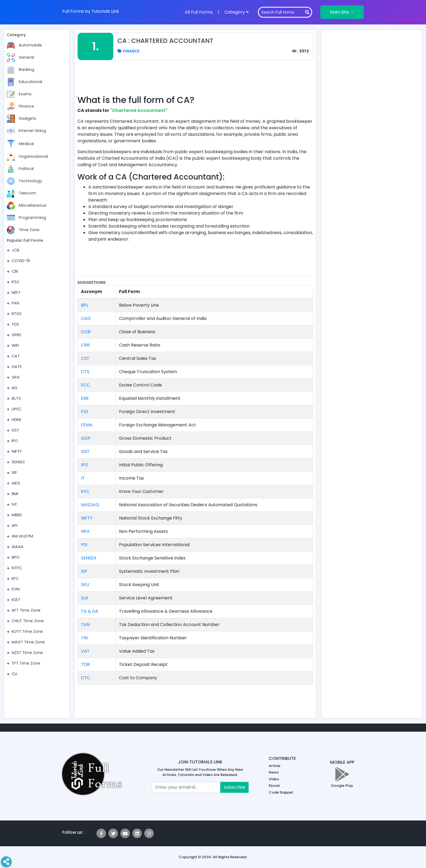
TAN (85, 625)
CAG (86, 318)
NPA (85, 531)
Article (275, 766)
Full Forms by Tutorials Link (91, 11)
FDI (84, 412)
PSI (84, 545)
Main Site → (342, 12)
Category (237, 12)
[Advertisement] (195, 81)
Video (274, 779)
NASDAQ (90, 505)
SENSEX (89, 558)
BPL (85, 305)
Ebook (274, 786)
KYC (85, 491)
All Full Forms (199, 12)
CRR (85, 345)
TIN (84, 638)
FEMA (87, 425)
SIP (84, 571)
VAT (85, 651)
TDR (85, 664)
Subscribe (234, 787)
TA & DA (90, 611)
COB (86, 332)
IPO (85, 465)
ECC (85, 385)
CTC (86, 678)
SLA (85, 598)
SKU (85, 585)
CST (85, 358)
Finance (128, 51)
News (274, 772)
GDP (86, 438)
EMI (85, 398)
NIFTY (87, 518)
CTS (85, 372)
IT (83, 478)
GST (85, 452)
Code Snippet (281, 792)
